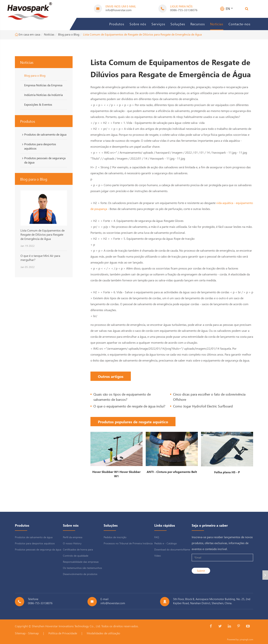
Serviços (158, 24)
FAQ (157, 537)
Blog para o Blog (69, 34)
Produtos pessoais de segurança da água (43, 160)
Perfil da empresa (73, 537)
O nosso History (72, 543)
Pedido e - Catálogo (166, 543)
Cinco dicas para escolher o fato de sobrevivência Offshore (209, 397)
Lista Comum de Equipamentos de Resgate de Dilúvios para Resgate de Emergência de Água (142, 34)
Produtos (117, 24)
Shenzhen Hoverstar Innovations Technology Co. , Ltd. (66, 626)
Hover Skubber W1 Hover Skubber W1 (116, 474)
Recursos (198, 24)
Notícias (217, 24)
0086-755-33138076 (184, 10)
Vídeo (158, 556)
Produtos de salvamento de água (44, 134)
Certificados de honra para (78, 549)
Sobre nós (138, 24)
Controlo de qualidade (76, 556)
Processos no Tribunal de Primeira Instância (128, 543)
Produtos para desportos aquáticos (38, 146)
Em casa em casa (29, 34)
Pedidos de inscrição (115, 537)
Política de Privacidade (63, 633)
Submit (201, 571)
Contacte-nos (240, 24)
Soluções (178, 24)
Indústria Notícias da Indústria (43, 95)
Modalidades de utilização (103, 633)
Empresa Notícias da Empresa (43, 85)
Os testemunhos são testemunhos (82, 568)
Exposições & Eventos (38, 104)
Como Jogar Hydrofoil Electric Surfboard (203, 406)
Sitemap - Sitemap (27, 633)
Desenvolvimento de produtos (80, 574)
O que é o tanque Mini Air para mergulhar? (40, 258)
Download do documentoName (172, 549)
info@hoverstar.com (119, 10)
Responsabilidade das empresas (81, 562)
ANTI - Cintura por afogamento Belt (172, 472)
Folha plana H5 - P (227, 472)
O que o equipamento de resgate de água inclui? (129, 406)
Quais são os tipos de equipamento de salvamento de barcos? (122, 397)
